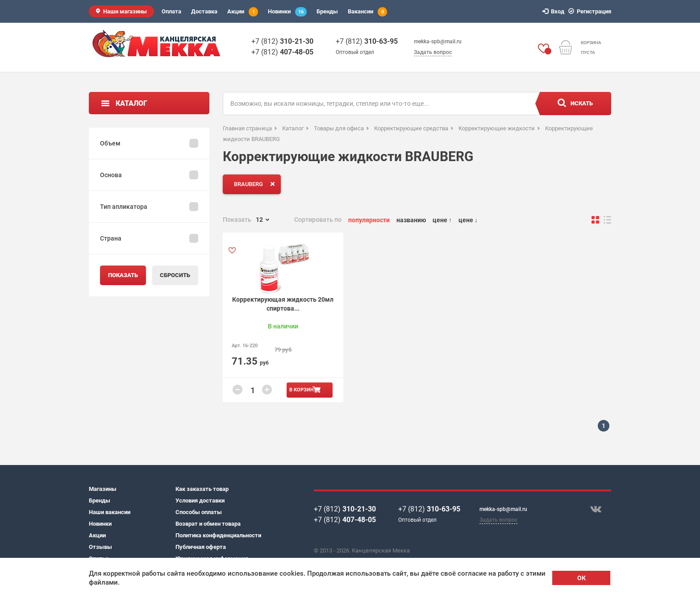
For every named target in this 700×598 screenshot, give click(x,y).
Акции (243, 12)
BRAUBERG (256, 184)
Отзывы (100, 547)
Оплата (171, 11)
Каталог (131, 103)
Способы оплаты (199, 512)
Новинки (287, 12)
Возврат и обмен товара (208, 524)
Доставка (204, 11)
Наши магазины (125, 11)
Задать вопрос (433, 52)
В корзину (303, 390)
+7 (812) (282, 41)
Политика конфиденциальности (218, 535)
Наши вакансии (110, 512)
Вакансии (367, 12)
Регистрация (591, 11)
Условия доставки (200, 500)
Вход (555, 11)
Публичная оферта (201, 547)
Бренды (327, 11)
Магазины (103, 489)
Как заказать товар (202, 489)
